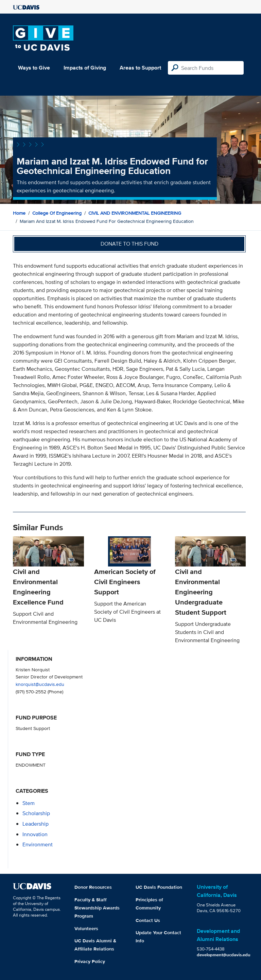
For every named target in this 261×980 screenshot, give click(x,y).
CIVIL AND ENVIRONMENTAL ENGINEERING (135, 213)
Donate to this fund (129, 244)
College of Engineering (57, 213)
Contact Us (148, 920)
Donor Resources (93, 887)
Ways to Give (34, 68)
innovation (35, 834)
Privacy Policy (90, 961)
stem (29, 803)
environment (38, 844)
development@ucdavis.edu (224, 955)
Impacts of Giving (85, 68)
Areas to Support (140, 68)
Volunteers (86, 928)
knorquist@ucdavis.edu (40, 684)
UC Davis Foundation (159, 887)
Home (19, 213)
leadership (36, 824)
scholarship (36, 813)
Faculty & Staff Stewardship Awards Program (97, 908)
